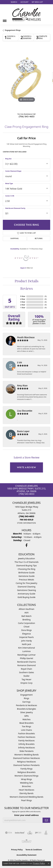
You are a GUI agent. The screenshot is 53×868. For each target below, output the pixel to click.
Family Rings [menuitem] (26, 769)
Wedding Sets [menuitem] (26, 783)
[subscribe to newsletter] (46, 820)
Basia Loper (23, 431)
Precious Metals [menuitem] (26, 580)
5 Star (23, 296)
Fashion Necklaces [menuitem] (27, 737)
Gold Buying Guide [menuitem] (26, 597)
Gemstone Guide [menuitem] (27, 576)
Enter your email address (26, 815)
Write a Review (26, 467)
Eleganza (26, 634)
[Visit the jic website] (46, 833)
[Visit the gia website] (9, 833)
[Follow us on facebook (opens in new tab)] (26, 545)
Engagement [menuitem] (26, 695)
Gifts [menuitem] (26, 716)
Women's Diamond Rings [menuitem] (26, 776)
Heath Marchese (26, 337)
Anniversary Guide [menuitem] (26, 594)
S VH (20, 363)
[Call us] (26, 520)
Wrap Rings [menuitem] (26, 779)
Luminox (26, 651)
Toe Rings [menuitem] (26, 726)
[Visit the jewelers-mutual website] (20, 833)
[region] (26, 79)
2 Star (23, 305)
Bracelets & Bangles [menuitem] (27, 709)
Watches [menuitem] (26, 719)
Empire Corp (26, 683)
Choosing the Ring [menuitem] (27, 569)
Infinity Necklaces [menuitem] (26, 748)
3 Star (23, 302)
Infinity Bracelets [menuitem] (26, 744)
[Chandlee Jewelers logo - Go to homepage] (26, 14)
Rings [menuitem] (26, 698)
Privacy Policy (17, 850)
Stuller (26, 676)
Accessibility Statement (26, 855)
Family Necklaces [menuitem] (26, 741)
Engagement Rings (13, 30)
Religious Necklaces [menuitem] (26, 762)
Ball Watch (26, 616)
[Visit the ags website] (27, 841)
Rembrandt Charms (26, 662)
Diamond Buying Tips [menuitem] (26, 566)
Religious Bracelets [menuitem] (26, 772)
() (46, 296)
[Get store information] (26, 523)
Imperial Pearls (27, 637)
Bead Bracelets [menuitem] (26, 723)
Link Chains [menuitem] (26, 730)
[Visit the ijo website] (38, 833)
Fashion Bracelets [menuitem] (26, 733)
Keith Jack (26, 644)
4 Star (23, 299)
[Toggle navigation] (5, 20)
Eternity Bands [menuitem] (26, 793)
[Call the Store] (26, 516)
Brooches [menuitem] (26, 786)
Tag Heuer (26, 679)
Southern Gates (26, 672)
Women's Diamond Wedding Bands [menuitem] (27, 797)
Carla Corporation (26, 623)
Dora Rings (27, 630)
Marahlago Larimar (27, 655)
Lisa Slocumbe (25, 411)
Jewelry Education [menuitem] (26, 558)
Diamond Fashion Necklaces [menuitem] (27, 758)
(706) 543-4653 (27, 117)
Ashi (26, 613)
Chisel (26, 627)
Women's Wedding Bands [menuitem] (27, 755)
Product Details (27, 281)
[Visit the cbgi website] (30, 833)
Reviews (27, 289)
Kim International (26, 648)
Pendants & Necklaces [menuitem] (26, 705)
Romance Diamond (26, 665)
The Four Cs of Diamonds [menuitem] (27, 562)
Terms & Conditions (34, 850)
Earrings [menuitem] (26, 702)
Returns (39, 239)
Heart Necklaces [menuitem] (26, 790)
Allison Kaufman (27, 609)
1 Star (23, 308)
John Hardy (26, 641)
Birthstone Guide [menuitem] (26, 573)
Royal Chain (26, 669)
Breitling (26, 620)
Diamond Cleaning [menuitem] (26, 587)
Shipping (15, 239)
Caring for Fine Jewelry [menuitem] (27, 583)
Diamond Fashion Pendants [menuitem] (27, 765)
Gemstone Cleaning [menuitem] (26, 590)
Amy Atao (22, 385)
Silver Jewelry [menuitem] (26, 712)
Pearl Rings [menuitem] (27, 800)
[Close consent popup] (49, 863)
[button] (14, 2)
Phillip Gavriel (26, 658)
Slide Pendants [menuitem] (27, 751)
